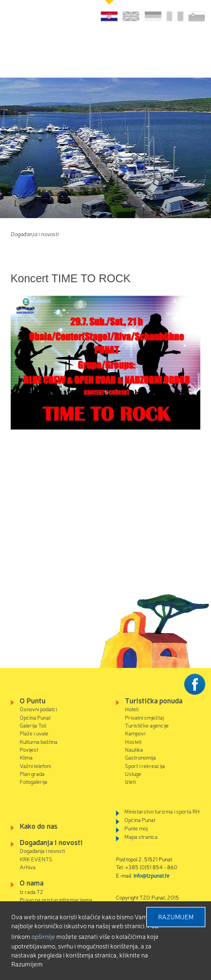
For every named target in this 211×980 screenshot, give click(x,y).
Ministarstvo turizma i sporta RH (162, 811)
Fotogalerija (33, 781)
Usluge (133, 773)
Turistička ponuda (154, 700)
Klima (26, 757)
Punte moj (136, 828)
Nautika (134, 749)
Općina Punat (35, 717)
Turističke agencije (147, 725)
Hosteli (133, 741)
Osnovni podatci (38, 709)
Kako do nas (39, 826)
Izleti (130, 781)
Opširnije (43, 936)
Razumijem (176, 916)
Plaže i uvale (34, 733)
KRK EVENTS (36, 859)
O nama (32, 882)
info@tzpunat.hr (152, 875)
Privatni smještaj (144, 717)
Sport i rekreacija (145, 766)
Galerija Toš (33, 725)
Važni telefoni (35, 766)
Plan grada (32, 773)
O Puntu (33, 700)
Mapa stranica (141, 836)
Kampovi (135, 733)
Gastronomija (140, 757)
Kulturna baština (39, 741)
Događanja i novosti (35, 234)
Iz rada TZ (32, 891)
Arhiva (28, 867)
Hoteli (132, 709)
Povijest (29, 749)
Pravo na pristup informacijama (56, 899)
